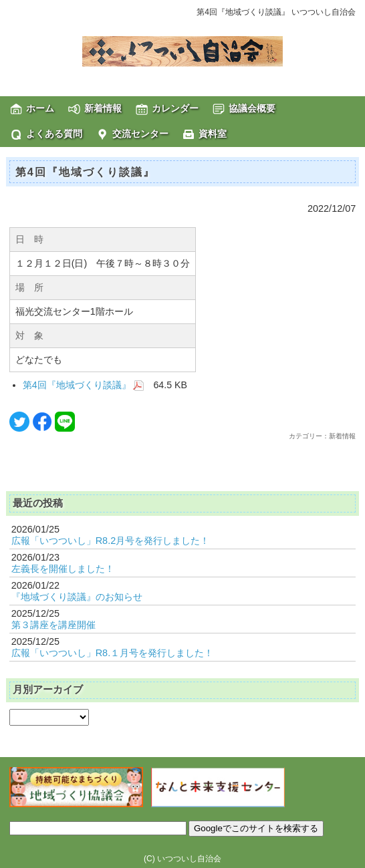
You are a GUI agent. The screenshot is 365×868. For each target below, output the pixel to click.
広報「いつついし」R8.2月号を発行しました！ (111, 541)
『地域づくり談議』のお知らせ (77, 597)
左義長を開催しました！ (63, 569)
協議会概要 (252, 108)
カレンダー (175, 108)
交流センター (140, 134)
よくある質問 (54, 134)
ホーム (40, 108)
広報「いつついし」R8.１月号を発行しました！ (113, 653)
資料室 (213, 134)
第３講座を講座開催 (53, 625)
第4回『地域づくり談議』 (84, 385)
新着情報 (103, 108)
